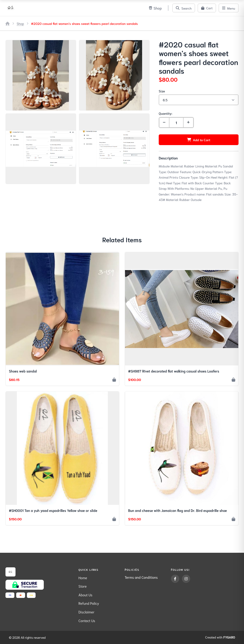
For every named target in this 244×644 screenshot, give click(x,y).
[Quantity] (176, 123)
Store (83, 586)
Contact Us (87, 621)
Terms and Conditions (141, 577)
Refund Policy (89, 603)
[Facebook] (175, 579)
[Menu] (229, 8)
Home (83, 578)
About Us (85, 595)
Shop (20, 23)
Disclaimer (86, 612)
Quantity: (165, 113)
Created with (220, 637)
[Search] (184, 8)
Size (162, 91)
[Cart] (207, 8)
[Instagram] (186, 579)
